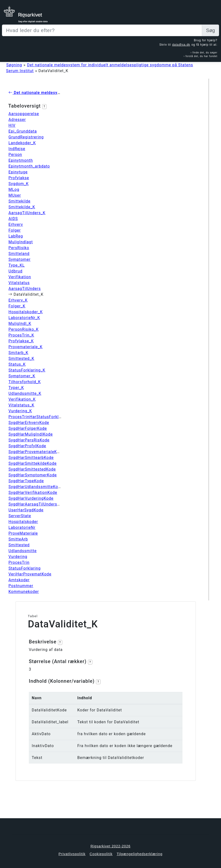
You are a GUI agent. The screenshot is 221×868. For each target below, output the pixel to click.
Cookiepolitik (101, 854)
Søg (210, 30)
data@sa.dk (181, 45)
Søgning (14, 65)
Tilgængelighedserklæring (139, 854)
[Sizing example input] (102, 30)
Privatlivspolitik (72, 854)
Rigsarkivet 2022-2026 (111, 846)
